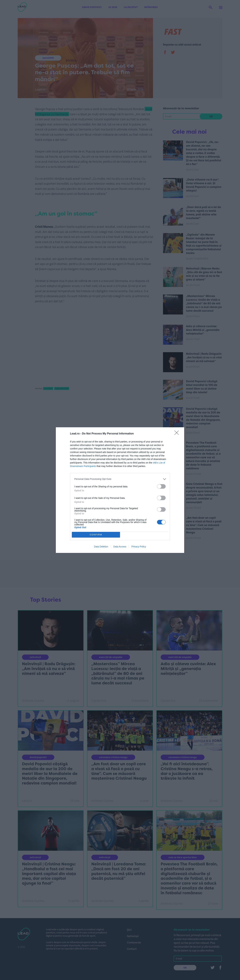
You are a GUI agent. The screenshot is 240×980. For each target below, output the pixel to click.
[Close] (178, 434)
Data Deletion (101, 547)
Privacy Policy (139, 547)
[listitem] (120, 479)
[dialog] (120, 490)
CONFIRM (96, 535)
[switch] (161, 486)
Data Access (120, 547)
